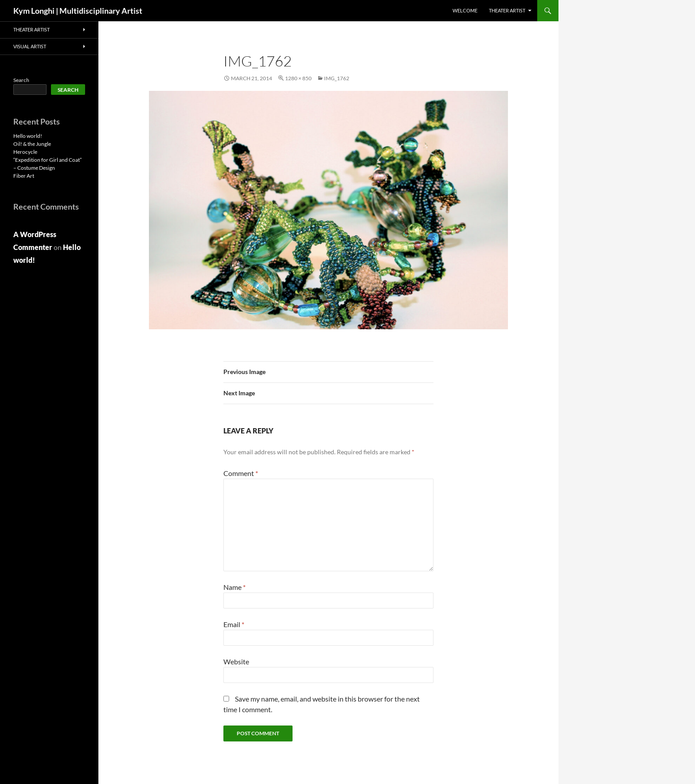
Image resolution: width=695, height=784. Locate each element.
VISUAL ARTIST (30, 46)
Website (236, 661)
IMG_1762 (337, 78)
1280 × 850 (298, 78)
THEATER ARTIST (507, 10)
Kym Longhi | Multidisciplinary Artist (78, 11)
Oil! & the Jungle (32, 144)
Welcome (465, 10)
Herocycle (25, 152)
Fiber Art (24, 176)
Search (21, 80)
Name (234, 587)
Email (234, 624)
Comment (241, 473)
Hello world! (28, 136)
